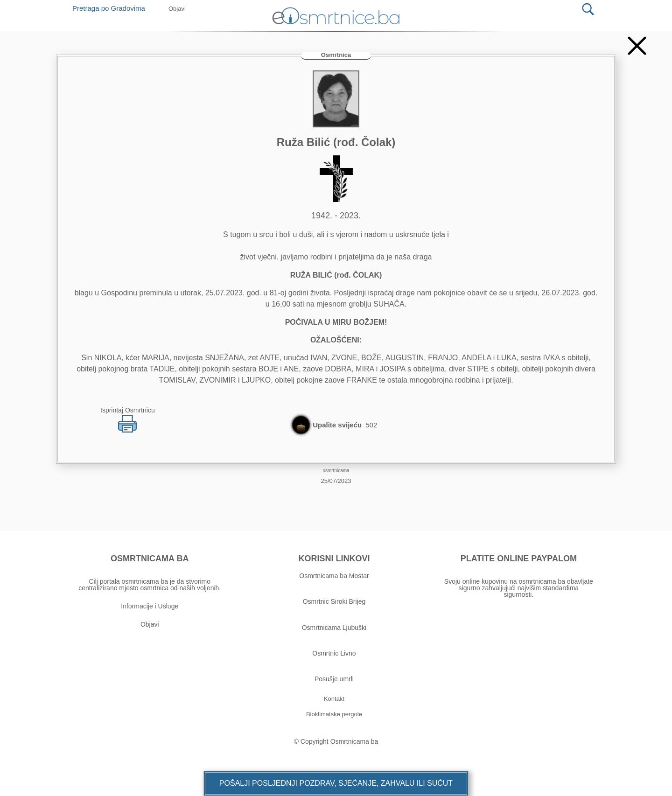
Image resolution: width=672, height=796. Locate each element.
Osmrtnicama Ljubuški (334, 628)
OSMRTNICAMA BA (150, 559)
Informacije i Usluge (150, 606)
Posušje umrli (334, 679)
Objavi (150, 624)
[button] (336, 783)
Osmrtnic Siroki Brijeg (334, 601)
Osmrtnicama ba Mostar (334, 576)
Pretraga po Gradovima (112, 8)
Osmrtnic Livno (334, 653)
